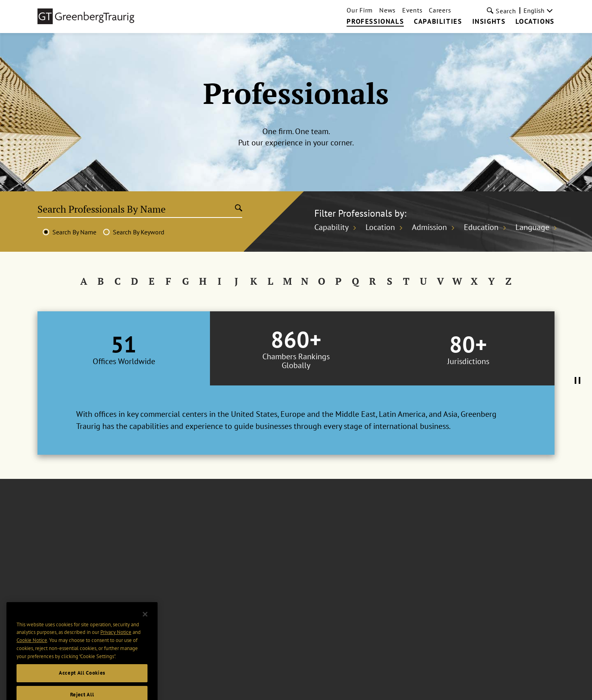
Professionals (375, 22)
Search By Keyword (139, 232)
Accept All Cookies (82, 683)
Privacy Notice (116, 642)
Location (380, 227)
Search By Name (74, 232)
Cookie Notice (32, 650)
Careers (440, 10)
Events (412, 10)
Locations (535, 22)
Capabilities (438, 22)
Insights (489, 22)
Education (481, 227)
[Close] (145, 624)
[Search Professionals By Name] (136, 209)
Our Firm (360, 10)
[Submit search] (239, 209)
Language (532, 227)
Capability (331, 227)
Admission (429, 227)
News (387, 10)
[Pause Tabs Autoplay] (577, 381)
